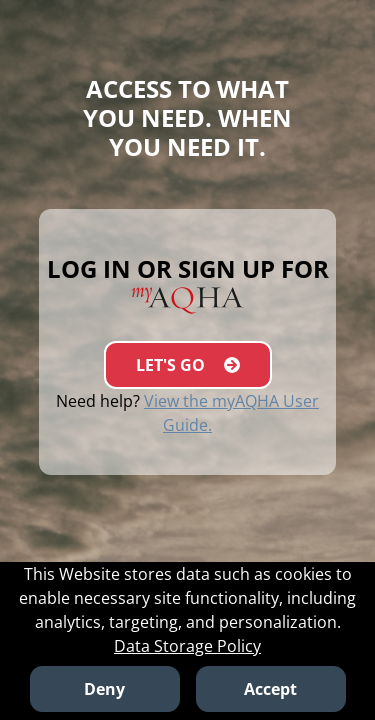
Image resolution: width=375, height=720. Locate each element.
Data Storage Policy (187, 646)
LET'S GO (188, 365)
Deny (104, 689)
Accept (270, 689)
